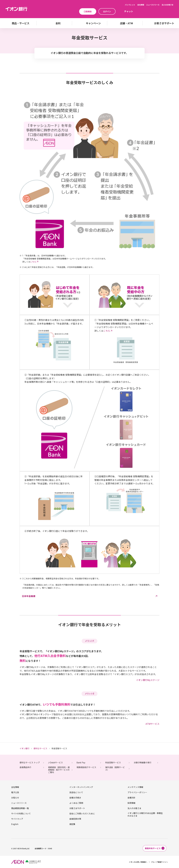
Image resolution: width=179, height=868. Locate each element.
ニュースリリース (153, 5)
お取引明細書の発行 (143, 763)
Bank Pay (81, 763)
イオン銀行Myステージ (148, 680)
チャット (129, 11)
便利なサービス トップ (30, 763)
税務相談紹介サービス (86, 767)
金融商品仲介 (25, 767)
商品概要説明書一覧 (20, 808)
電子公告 (15, 792)
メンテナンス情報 (135, 787)
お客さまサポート (77, 808)
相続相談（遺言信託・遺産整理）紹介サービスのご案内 (59, 770)
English (15, 824)
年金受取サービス (113, 763)
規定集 (72, 824)
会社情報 (141, 5)
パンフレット (130, 5)
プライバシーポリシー (137, 792)
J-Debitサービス (55, 763)
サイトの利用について (21, 813)
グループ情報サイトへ (159, 862)
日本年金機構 (29, 596)
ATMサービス (152, 724)
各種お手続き (75, 798)
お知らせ (15, 798)
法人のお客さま (168, 5)
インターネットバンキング (81, 787)
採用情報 (131, 803)
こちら (33, 262)
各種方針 (131, 798)
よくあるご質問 (76, 803)
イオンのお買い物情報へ (138, 862)
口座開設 (88, 11)
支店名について (76, 792)
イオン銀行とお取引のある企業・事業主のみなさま (145, 814)
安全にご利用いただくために (82, 813)
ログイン (107, 11)
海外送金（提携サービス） (115, 769)
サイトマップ (17, 819)
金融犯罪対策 (75, 819)
